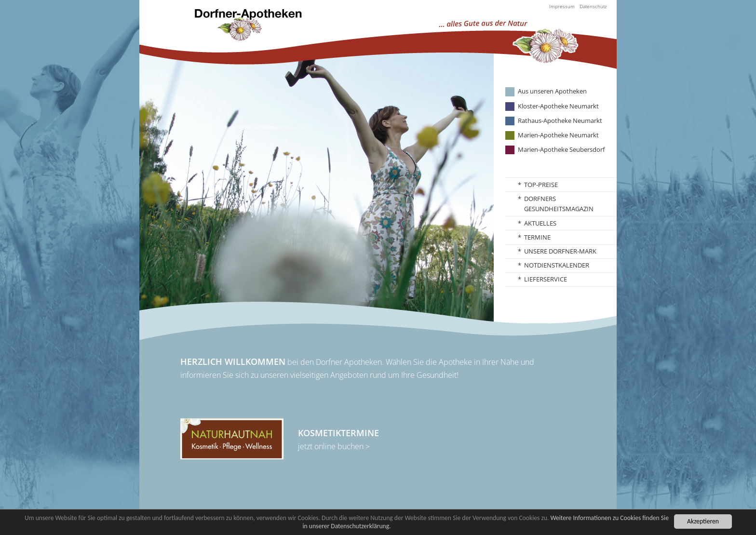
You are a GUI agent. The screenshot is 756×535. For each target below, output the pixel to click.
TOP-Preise (541, 185)
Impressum (562, 6)
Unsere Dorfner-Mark (560, 251)
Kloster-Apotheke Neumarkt (558, 106)
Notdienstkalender (557, 265)
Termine (537, 237)
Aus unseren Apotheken (552, 91)
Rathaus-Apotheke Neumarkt (560, 121)
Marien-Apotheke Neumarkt (558, 135)
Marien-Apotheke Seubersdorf (561, 150)
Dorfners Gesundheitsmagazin (559, 204)
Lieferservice (546, 279)
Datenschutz (593, 6)
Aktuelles (540, 223)
